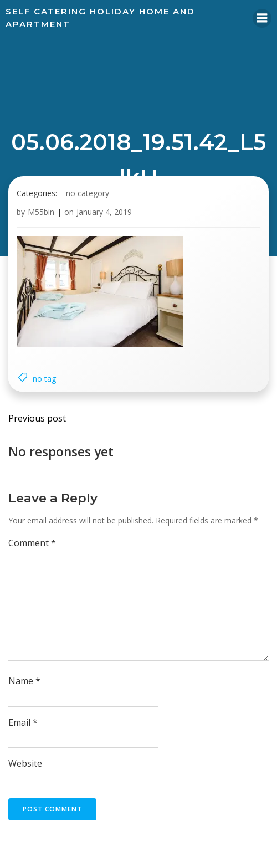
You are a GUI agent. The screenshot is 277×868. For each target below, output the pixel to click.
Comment (32, 543)
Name (24, 681)
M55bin (41, 212)
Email (23, 722)
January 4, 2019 (104, 212)
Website (25, 763)
